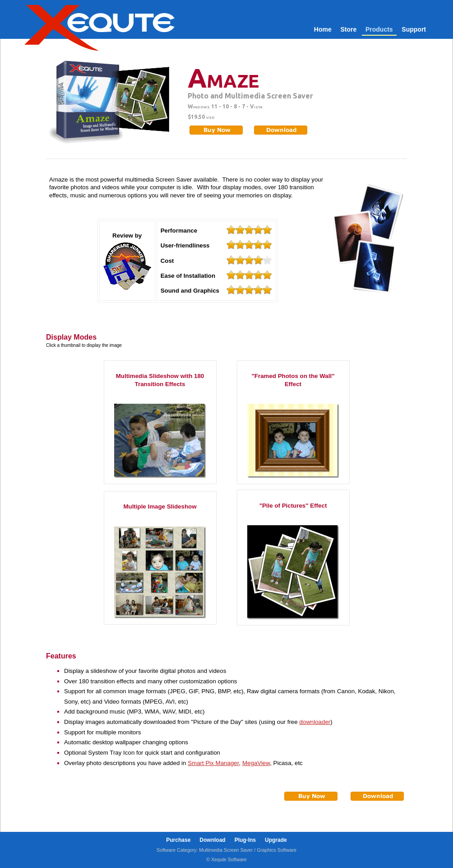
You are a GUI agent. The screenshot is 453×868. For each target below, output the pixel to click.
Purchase (178, 840)
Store (348, 29)
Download (212, 840)
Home (323, 29)
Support (414, 29)
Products (379, 29)
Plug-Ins (245, 840)
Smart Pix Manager (213, 763)
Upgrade (276, 840)
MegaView (256, 763)
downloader (315, 722)
